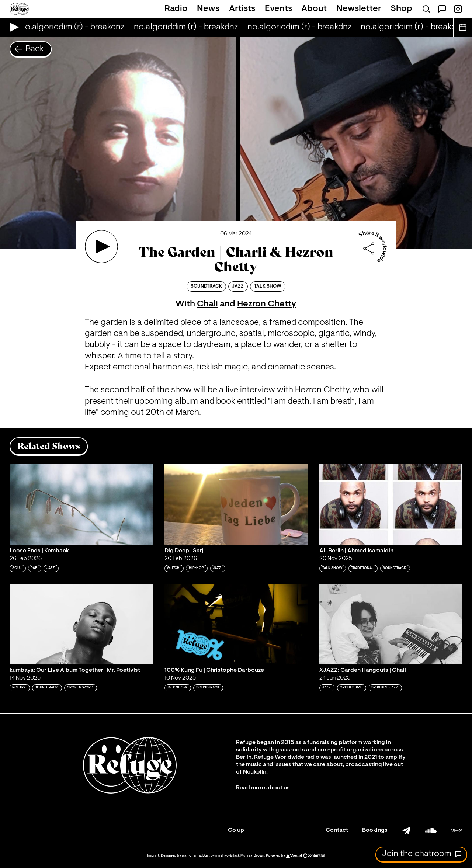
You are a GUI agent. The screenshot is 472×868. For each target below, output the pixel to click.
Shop (401, 9)
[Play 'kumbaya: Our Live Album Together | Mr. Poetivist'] (81, 624)
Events (278, 9)
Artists (242, 9)
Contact (337, 830)
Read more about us (263, 788)
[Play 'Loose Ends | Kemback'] (81, 504)
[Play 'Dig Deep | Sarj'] (236, 504)
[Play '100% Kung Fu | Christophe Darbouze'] (236, 624)
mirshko (222, 856)
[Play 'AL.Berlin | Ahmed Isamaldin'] (391, 504)
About (314, 9)
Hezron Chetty (267, 304)
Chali (207, 304)
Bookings (375, 830)
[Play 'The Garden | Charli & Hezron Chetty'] (101, 247)
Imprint (153, 856)
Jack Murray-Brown (248, 856)
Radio (176, 9)
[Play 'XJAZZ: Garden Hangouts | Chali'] (391, 624)
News (208, 9)
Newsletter (359, 9)
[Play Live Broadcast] (12, 27)
